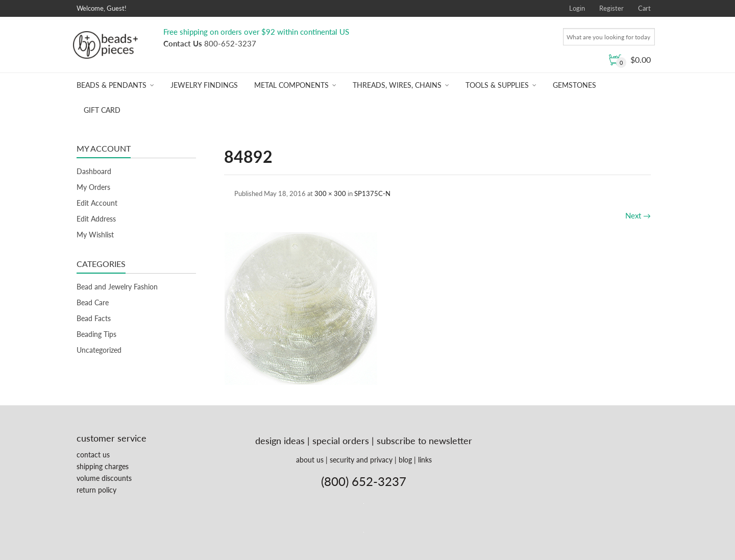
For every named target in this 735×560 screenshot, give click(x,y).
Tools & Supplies (497, 85)
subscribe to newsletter (424, 441)
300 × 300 (330, 193)
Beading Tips (96, 334)
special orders (341, 441)
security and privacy (361, 460)
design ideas (280, 441)
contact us (93, 455)
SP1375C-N (372, 193)
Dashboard (94, 171)
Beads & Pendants (112, 85)
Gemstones (574, 85)
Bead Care (93, 302)
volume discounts (104, 478)
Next (638, 215)
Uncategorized (99, 350)
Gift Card (102, 110)
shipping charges (103, 466)
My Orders (93, 187)
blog (405, 460)
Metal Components (291, 85)
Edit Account (97, 203)
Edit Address (96, 219)
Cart (644, 8)
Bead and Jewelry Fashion (117, 287)
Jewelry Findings (204, 85)
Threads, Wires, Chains (397, 85)
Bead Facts (94, 318)
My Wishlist (95, 235)
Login (577, 8)
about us (310, 460)
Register (611, 8)
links (425, 460)
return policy (96, 490)
